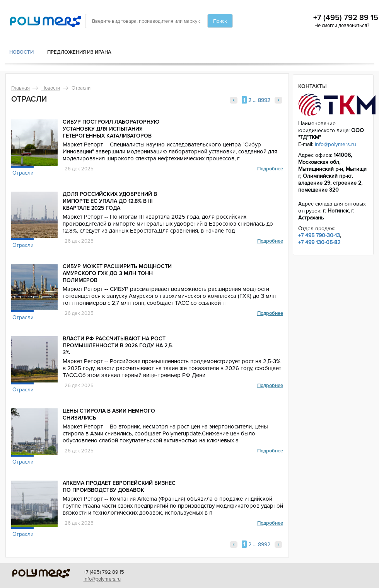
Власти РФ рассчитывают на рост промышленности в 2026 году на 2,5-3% (118, 346)
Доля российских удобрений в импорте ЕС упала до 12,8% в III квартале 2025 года (110, 201)
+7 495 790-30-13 (319, 235)
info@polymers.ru (335, 144)
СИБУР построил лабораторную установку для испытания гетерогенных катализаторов (111, 129)
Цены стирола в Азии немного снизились (109, 414)
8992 (264, 100)
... (255, 100)
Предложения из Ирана (79, 52)
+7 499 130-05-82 (319, 242)
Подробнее (270, 169)
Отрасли (23, 173)
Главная (20, 88)
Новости (21, 52)
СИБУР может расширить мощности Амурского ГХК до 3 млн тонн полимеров (117, 273)
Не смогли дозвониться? (342, 25)
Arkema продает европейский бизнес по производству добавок (119, 487)
